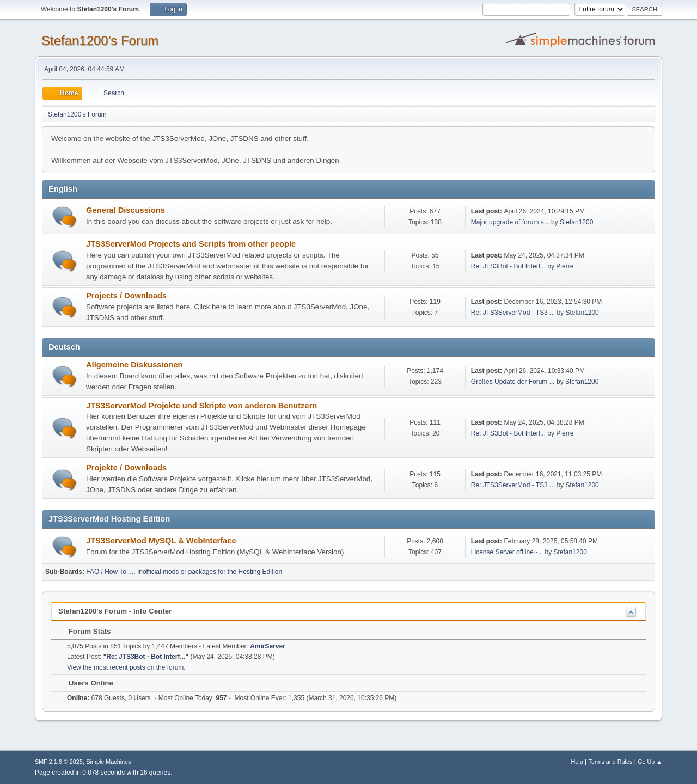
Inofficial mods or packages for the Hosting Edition (210, 572)
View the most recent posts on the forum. (126, 667)
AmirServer (268, 646)
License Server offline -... (507, 552)
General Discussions (126, 210)
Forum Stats (84, 631)
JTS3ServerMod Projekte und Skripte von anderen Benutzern (201, 406)
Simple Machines (108, 762)
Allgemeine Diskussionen (134, 365)
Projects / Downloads (126, 296)
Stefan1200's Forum (100, 41)
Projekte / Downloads (126, 468)
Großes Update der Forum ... (513, 382)
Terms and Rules (611, 762)
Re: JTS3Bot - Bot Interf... (508, 266)
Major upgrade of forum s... (510, 222)
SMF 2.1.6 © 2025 (59, 762)
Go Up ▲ (650, 762)
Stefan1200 (576, 222)
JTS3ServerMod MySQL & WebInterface (161, 541)
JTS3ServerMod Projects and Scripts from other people (191, 244)
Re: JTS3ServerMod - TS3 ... (513, 313)
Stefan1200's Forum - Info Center (115, 611)
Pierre (565, 266)
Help (577, 762)
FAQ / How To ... (110, 572)
